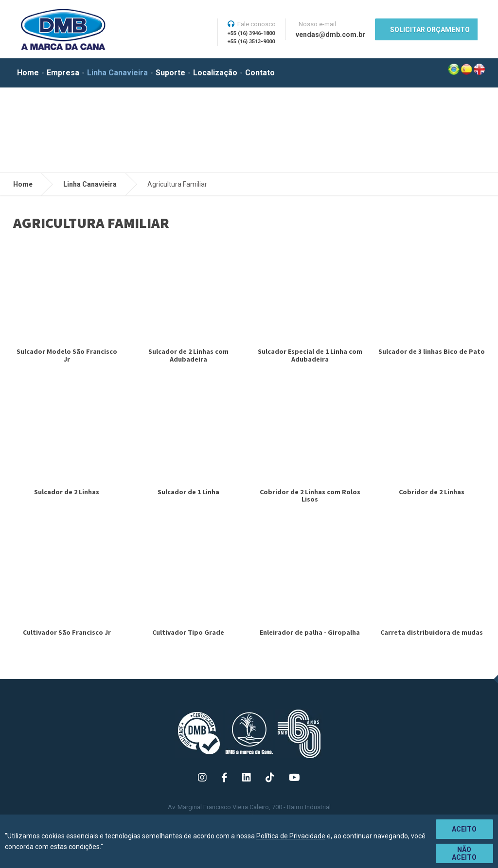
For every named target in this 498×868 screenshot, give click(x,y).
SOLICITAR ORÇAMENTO (430, 30)
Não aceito (464, 853)
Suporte (170, 73)
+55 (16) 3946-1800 (251, 33)
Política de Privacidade (291, 836)
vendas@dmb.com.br (330, 35)
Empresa (63, 73)
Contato (260, 73)
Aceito (464, 829)
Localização (215, 73)
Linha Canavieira (117, 73)
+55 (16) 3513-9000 (251, 42)
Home (28, 73)
